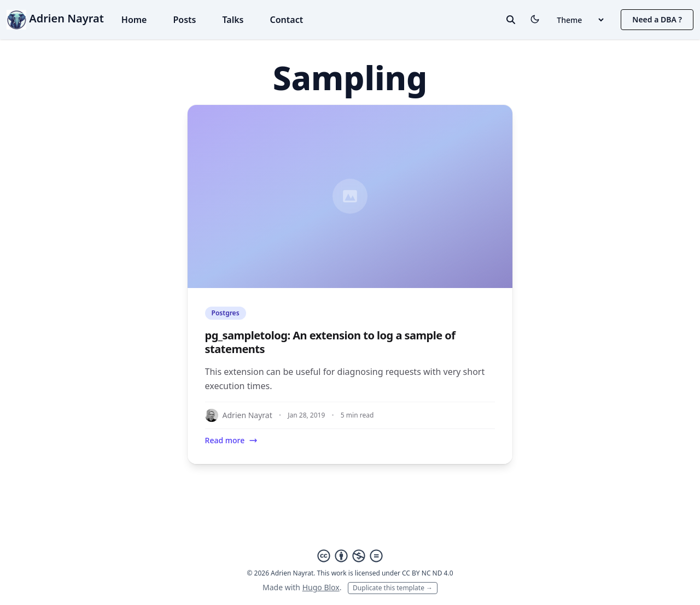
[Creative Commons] (350, 556)
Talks (233, 20)
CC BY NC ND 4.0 (428, 573)
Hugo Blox (321, 587)
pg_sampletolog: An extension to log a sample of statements (330, 342)
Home (134, 20)
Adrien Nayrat (55, 18)
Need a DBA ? (657, 19)
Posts (184, 20)
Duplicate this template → (393, 588)
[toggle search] (511, 20)
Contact (286, 20)
